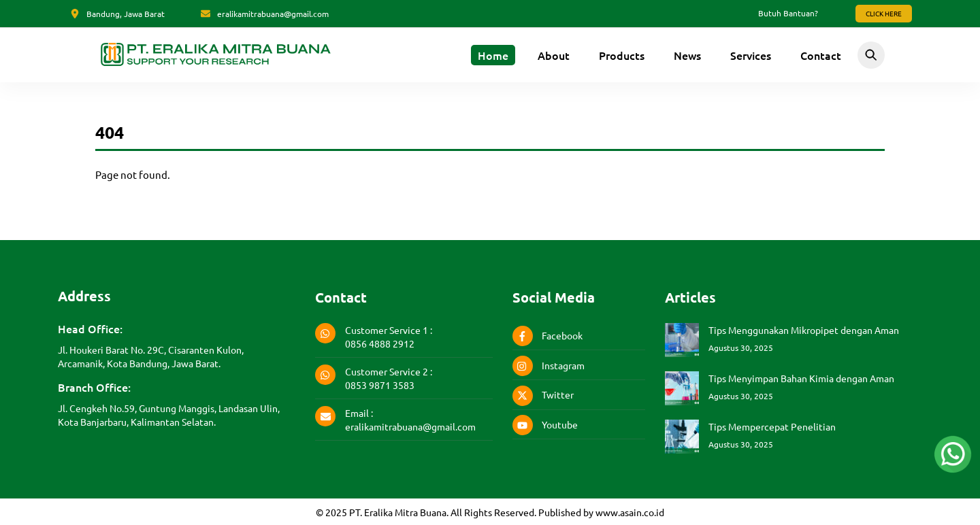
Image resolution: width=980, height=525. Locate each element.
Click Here (884, 13)
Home (493, 55)
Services (751, 55)
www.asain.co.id (630, 511)
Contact (821, 55)
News (687, 55)
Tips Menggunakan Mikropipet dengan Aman (804, 329)
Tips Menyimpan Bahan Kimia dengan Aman (801, 377)
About (554, 55)
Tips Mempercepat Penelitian (772, 426)
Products (622, 55)
